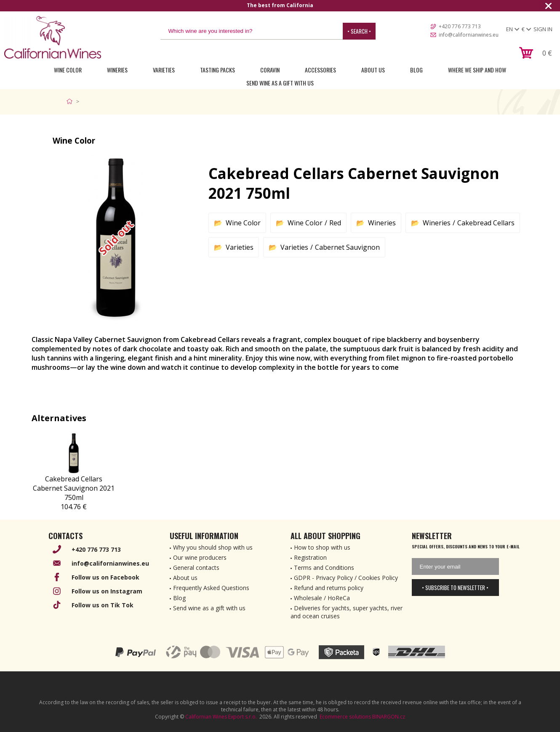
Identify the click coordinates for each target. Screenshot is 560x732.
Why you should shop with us (213, 547)
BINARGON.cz (389, 717)
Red (335, 223)
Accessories (320, 70)
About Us (373, 70)
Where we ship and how (477, 70)
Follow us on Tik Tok (103, 605)
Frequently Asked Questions (211, 588)
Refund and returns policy (329, 588)
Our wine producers (200, 557)
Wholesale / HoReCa (322, 598)
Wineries (117, 70)
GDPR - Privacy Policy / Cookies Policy (346, 578)
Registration (310, 557)
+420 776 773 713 (460, 26)
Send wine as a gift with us (280, 83)
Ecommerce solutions (345, 717)
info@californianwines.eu (469, 35)
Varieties (164, 70)
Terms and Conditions (324, 568)
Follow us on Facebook (105, 577)
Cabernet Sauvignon (347, 247)
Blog (416, 70)
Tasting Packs (217, 70)
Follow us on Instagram (107, 591)
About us (185, 578)
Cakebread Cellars (486, 223)
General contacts (196, 568)
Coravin (270, 70)
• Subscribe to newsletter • (455, 588)
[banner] (53, 37)
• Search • (359, 31)
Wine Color (68, 70)
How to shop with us (322, 547)
